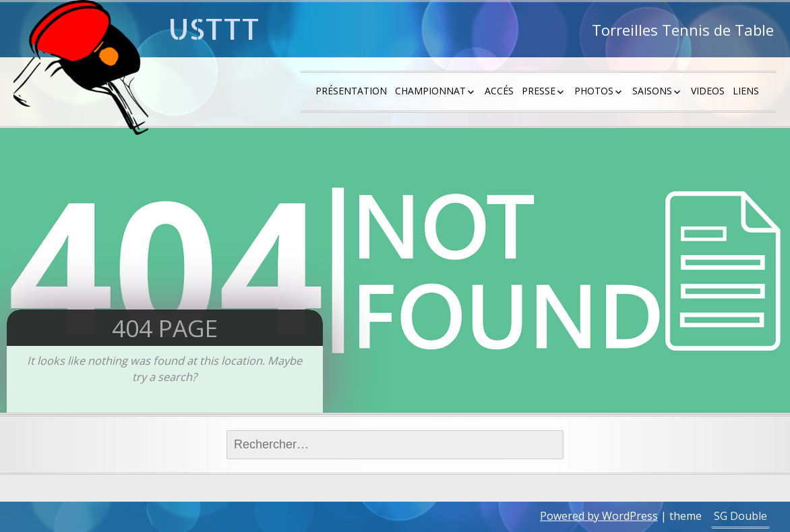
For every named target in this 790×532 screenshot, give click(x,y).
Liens (746, 91)
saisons (652, 91)
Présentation (351, 91)
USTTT (214, 29)
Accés (499, 91)
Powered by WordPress (599, 516)
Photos (594, 91)
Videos (708, 91)
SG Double (740, 516)
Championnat (430, 91)
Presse (539, 91)
